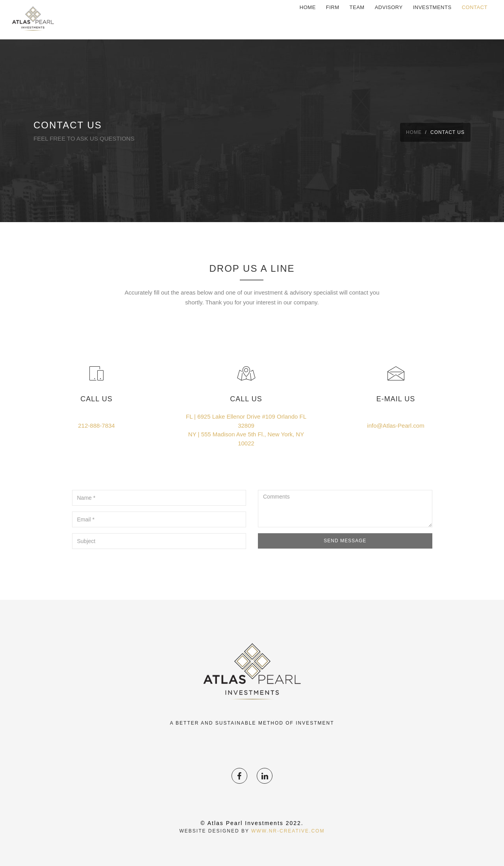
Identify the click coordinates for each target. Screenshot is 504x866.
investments (432, 19)
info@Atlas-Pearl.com (396, 426)
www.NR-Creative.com (288, 831)
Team (357, 19)
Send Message (345, 541)
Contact (475, 19)
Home (308, 19)
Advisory (389, 19)
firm (333, 19)
